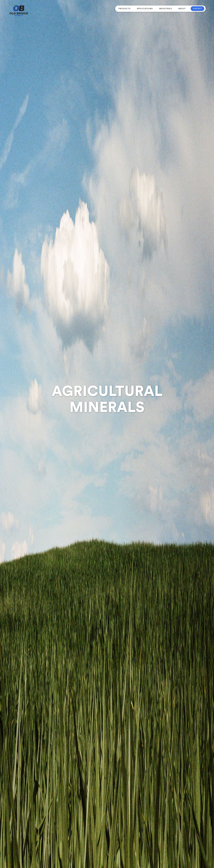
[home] (19, 10)
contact (197, 8)
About (182, 9)
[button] (124, 9)
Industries (165, 9)
